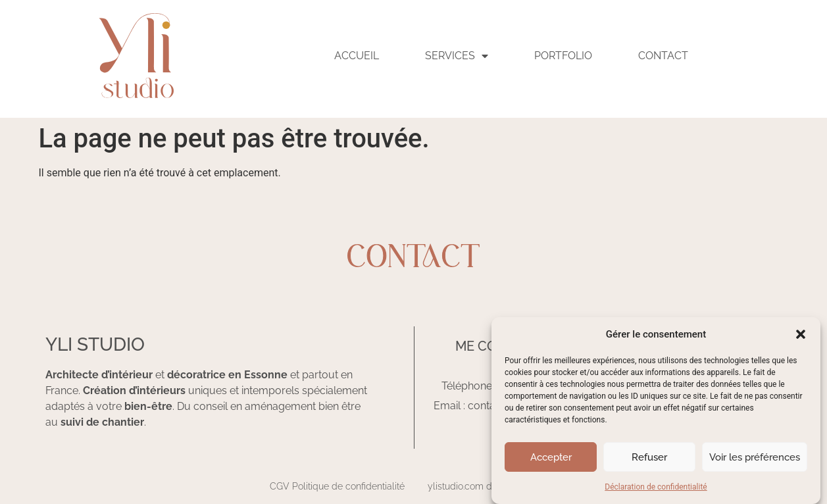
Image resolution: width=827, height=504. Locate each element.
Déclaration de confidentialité (656, 487)
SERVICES (457, 56)
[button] (801, 334)
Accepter (551, 457)
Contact (663, 56)
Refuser (649, 457)
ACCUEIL (357, 56)
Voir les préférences (755, 457)
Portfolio (563, 56)
